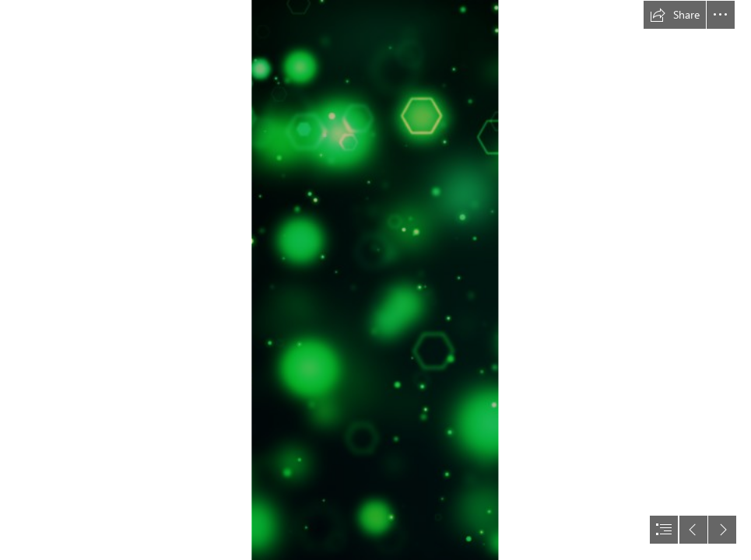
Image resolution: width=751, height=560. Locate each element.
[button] (675, 15)
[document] (375, 280)
